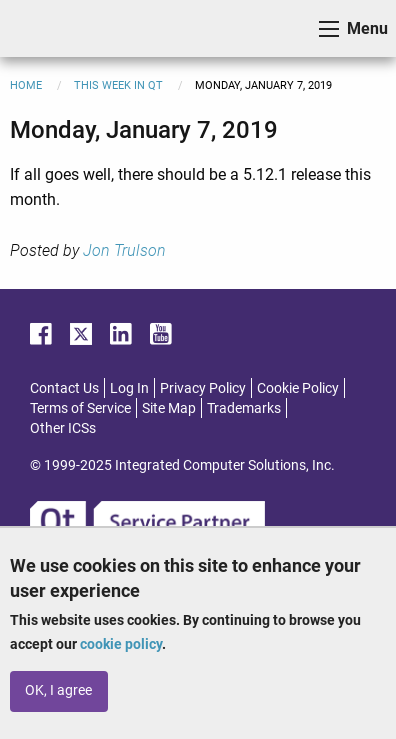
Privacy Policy (203, 388)
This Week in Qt (118, 85)
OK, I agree (58, 690)
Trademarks (244, 408)
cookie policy (121, 644)
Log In (129, 388)
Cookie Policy (298, 388)
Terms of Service (80, 408)
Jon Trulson (124, 250)
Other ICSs (63, 428)
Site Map (169, 408)
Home (26, 85)
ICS (46, 28)
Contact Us (64, 388)
